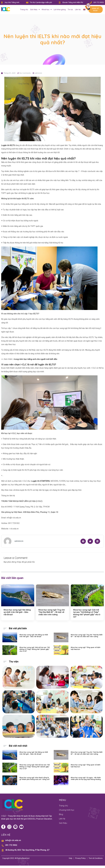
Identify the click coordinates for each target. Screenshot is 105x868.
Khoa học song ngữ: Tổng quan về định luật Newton (86, 648)
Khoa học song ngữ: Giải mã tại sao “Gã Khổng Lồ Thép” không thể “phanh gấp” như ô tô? (87, 613)
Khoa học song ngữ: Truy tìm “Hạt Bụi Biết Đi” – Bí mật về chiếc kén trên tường (52, 612)
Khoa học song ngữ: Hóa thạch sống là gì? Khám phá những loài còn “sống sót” (35, 778)
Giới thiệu (35, 10)
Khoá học (47, 10)
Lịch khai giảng (60, 10)
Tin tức (70, 10)
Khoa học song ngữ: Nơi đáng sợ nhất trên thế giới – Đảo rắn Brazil (17, 612)
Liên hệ (78, 10)
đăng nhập (16, 562)
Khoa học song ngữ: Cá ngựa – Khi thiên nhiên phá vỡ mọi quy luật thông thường (86, 778)
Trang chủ (24, 10)
